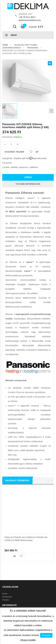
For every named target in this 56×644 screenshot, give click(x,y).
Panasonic (33, 48)
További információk (28, 184)
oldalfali (14, 167)
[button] (50, 63)
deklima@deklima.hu (30, 20)
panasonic (24, 167)
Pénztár (6, 600)
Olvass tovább (28, 640)
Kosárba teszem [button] (8, 556)
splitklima (34, 167)
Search (15, 26)
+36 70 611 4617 (27, 17)
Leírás (28, 177)
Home (5, 45)
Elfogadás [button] (46, 635)
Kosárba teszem (14, 152)
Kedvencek (7, 597)
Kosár (5, 594)
